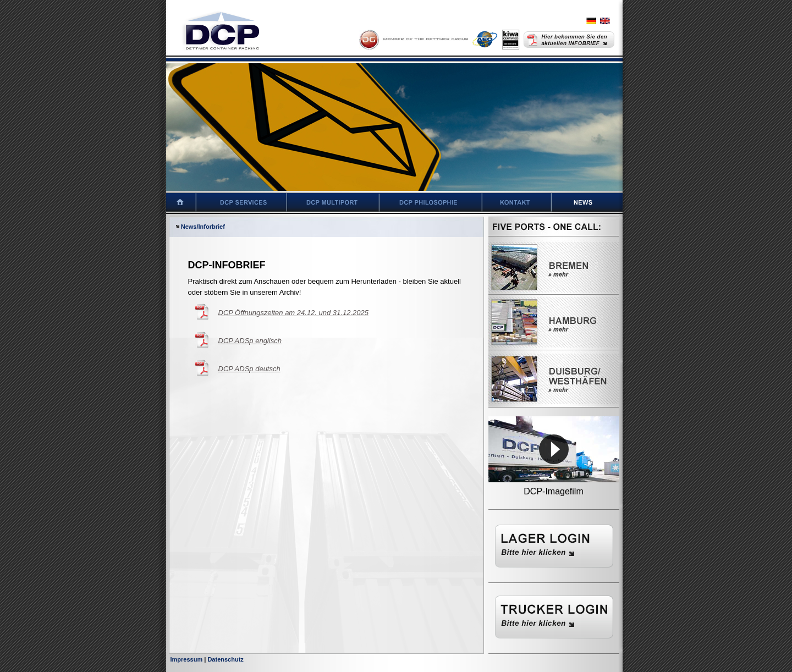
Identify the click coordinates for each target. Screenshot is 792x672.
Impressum (187, 659)
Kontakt (517, 202)
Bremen (554, 267)
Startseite (175, 202)
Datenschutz (225, 659)
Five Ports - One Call (554, 228)
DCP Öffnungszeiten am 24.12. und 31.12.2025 (293, 313)
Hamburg (554, 322)
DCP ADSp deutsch (249, 369)
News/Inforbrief (200, 227)
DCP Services (242, 202)
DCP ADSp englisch (250, 341)
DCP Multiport (333, 202)
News (596, 202)
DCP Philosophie (431, 202)
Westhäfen (554, 379)
